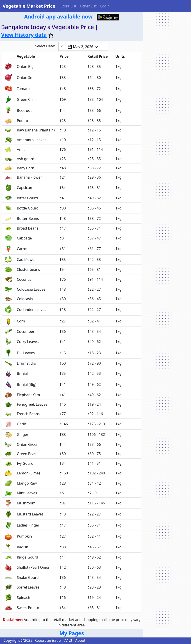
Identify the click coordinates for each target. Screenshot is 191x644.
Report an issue (48, 640)
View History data (24, 35)
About (80, 640)
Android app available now (58, 16)
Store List (68, 6)
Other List (88, 6)
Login (105, 6)
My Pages (72, 633)
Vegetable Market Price (29, 6)
